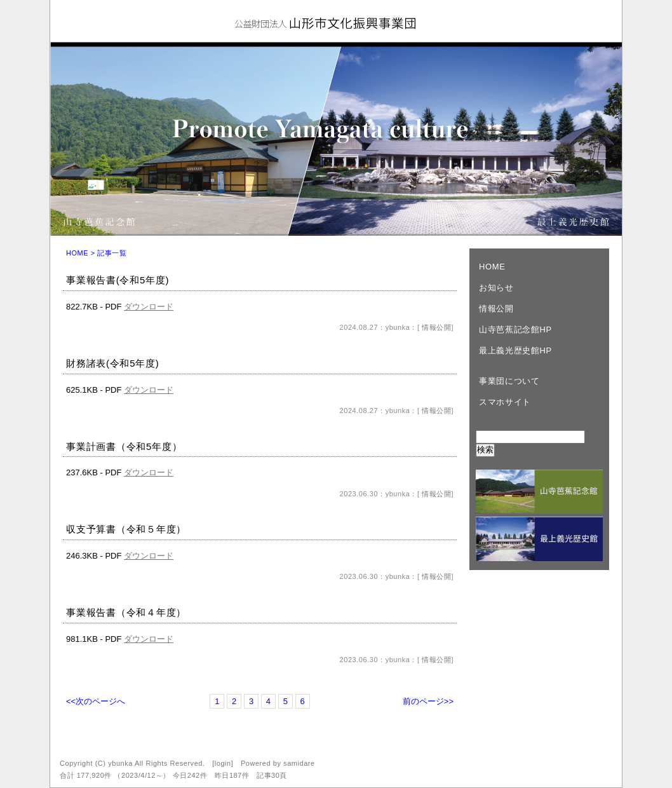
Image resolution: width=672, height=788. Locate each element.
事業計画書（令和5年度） (124, 446)
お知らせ (496, 288)
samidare (299, 763)
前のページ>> (428, 701)
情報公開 (436, 327)
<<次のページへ (96, 701)
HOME (77, 253)
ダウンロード (149, 307)
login (223, 763)
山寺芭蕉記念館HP (515, 329)
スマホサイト (505, 402)
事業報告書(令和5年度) (118, 280)
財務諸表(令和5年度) (113, 363)
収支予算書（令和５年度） (126, 529)
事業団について (509, 381)
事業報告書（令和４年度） (126, 612)
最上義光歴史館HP (515, 350)
